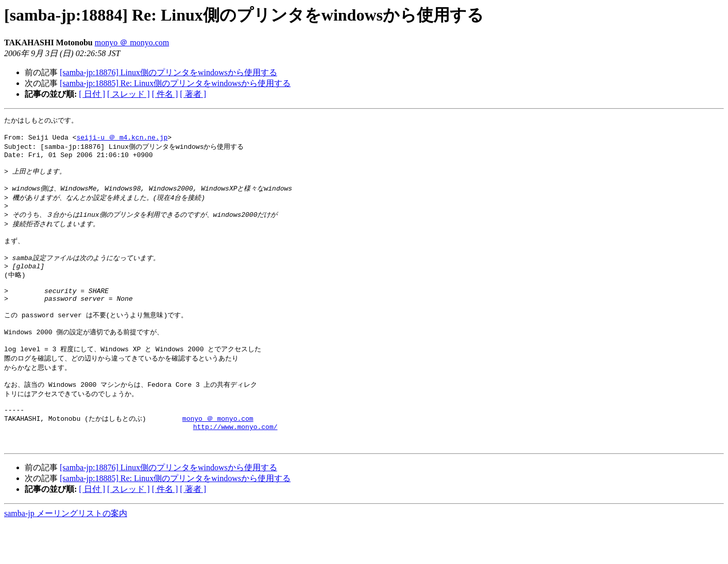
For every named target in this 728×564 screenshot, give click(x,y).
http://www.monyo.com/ (235, 464)
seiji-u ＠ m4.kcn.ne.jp (122, 140)
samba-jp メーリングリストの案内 (66, 554)
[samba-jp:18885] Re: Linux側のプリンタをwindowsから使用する (175, 83)
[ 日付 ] (92, 94)
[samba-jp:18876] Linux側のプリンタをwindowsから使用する (168, 72)
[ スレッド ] (129, 94)
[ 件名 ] (165, 94)
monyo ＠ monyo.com (132, 42)
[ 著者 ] (193, 94)
